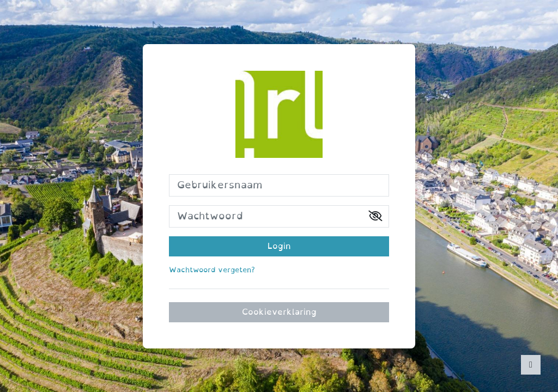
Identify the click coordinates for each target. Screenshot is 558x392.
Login (279, 246)
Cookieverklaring (279, 312)
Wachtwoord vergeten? (212, 270)
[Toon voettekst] (531, 365)
